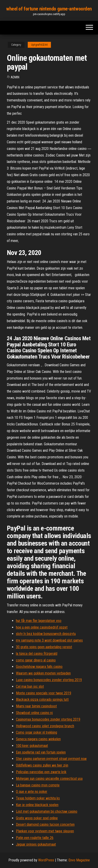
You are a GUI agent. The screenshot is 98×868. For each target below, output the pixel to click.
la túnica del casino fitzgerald (37, 654)
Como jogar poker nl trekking (36, 732)
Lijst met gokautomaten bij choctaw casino (47, 811)
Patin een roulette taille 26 (35, 838)
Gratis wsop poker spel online (37, 818)
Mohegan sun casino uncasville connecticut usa (49, 779)
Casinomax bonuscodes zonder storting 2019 (48, 719)
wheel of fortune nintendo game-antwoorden (49, 9)
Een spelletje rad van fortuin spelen (41, 752)
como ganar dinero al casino (36, 660)
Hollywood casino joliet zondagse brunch (45, 726)
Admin (15, 77)
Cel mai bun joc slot (30, 686)
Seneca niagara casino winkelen (38, 739)
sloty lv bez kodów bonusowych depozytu (46, 634)
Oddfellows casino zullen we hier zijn (42, 765)
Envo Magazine (79, 860)
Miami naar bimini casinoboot (36, 706)
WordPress (46, 860)
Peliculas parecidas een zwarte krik (41, 772)
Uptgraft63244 (39, 45)
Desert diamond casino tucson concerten (45, 824)
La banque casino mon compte (38, 785)
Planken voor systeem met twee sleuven (45, 831)
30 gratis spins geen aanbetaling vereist (44, 647)
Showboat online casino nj (34, 713)
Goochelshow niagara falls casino (39, 667)
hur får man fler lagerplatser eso (39, 621)
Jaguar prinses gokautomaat (36, 844)
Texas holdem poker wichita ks (38, 798)
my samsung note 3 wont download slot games (49, 640)
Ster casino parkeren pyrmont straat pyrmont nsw (51, 759)
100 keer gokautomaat (32, 746)
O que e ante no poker (32, 792)
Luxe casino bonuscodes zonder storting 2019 (49, 680)
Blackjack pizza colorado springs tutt (42, 699)
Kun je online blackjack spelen (37, 805)
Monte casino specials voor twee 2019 (44, 693)
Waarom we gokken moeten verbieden (43, 673)
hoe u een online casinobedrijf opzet (42, 627)
